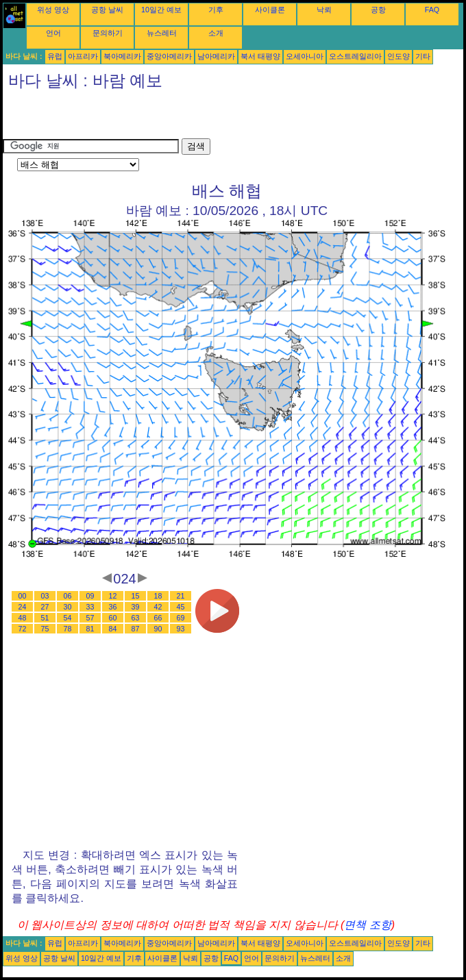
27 (45, 607)
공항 (378, 10)
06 (68, 596)
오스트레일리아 (355, 56)
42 (158, 607)
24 (23, 607)
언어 (53, 33)
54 (68, 618)
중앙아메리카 (169, 56)
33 (90, 607)
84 (113, 629)
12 (113, 596)
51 (45, 618)
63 (136, 618)
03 (45, 596)
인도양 (398, 56)
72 (23, 629)
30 (68, 607)
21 (181, 596)
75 (45, 629)
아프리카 (83, 56)
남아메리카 (216, 56)
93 (181, 629)
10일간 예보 (161, 10)
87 (136, 629)
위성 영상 (53, 10)
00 (23, 596)
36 (113, 607)
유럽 (55, 56)
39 (136, 607)
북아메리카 (122, 56)
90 (158, 629)
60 (113, 618)
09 (90, 596)
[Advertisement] (163, 118)
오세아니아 (305, 56)
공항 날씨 (107, 10)
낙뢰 (324, 10)
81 (90, 629)
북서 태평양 (260, 56)
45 (181, 607)
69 (181, 618)
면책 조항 (367, 925)
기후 (216, 10)
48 (23, 618)
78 (68, 629)
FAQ (432, 10)
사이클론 (270, 10)
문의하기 (108, 33)
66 (158, 618)
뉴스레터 (162, 33)
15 (136, 596)
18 (158, 596)
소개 (216, 33)
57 (90, 618)
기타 (423, 56)
